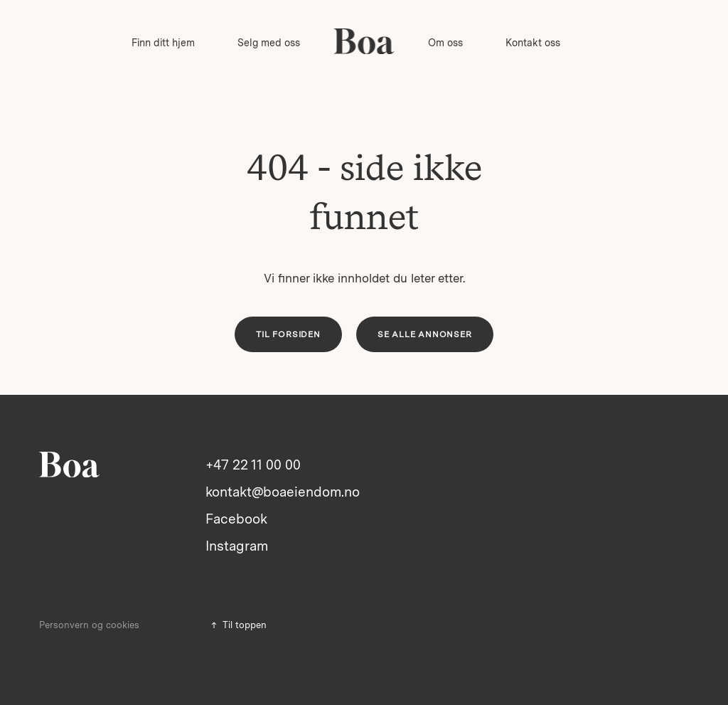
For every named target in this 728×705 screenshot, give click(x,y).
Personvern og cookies (89, 625)
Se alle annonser (425, 334)
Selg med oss (269, 43)
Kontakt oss (533, 43)
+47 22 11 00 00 (253, 465)
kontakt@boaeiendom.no (283, 492)
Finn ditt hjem (163, 43)
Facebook (236, 519)
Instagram (237, 546)
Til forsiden (288, 334)
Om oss (445, 43)
